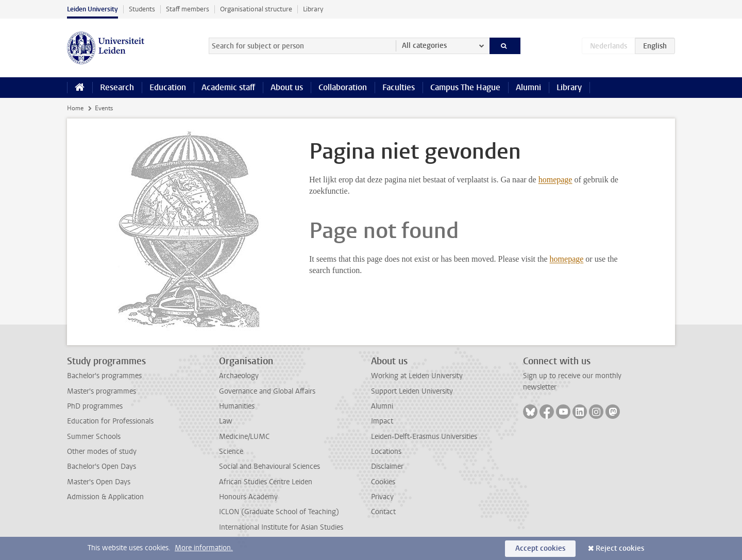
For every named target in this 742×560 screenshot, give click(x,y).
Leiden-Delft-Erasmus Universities (424, 437)
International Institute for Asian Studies (281, 527)
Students (142, 9)
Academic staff (228, 87)
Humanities (237, 406)
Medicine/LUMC (244, 437)
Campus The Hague (465, 87)
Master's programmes (102, 391)
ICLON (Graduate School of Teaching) (279, 512)
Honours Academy (248, 497)
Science (231, 452)
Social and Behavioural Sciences (269, 466)
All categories (424, 46)
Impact (382, 421)
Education (168, 87)
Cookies (383, 482)
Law (226, 421)
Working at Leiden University (417, 376)
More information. (204, 548)
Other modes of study (102, 452)
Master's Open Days (99, 482)
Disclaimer (387, 466)
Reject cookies (620, 548)
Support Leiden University (412, 391)
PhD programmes (95, 406)
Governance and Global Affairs (267, 391)
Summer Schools (94, 437)
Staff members (188, 9)
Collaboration (343, 87)
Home (75, 108)
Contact (383, 512)
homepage (555, 180)
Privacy (382, 497)
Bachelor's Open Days (102, 466)
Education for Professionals (110, 421)
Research (117, 87)
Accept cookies (540, 548)
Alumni (528, 87)
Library (313, 9)
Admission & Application (105, 497)
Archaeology (239, 376)
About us (287, 87)
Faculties (399, 87)
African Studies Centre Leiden (266, 482)
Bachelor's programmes (104, 376)
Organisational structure (256, 9)
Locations (386, 452)
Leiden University (92, 9)
